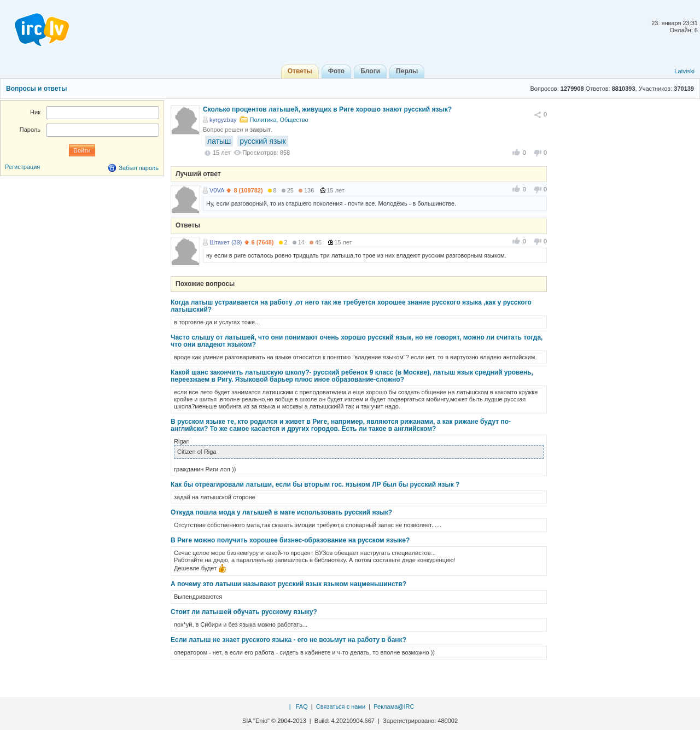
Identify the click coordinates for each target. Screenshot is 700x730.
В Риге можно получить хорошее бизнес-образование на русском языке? (290, 540)
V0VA (217, 190)
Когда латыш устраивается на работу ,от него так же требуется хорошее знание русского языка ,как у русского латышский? (351, 306)
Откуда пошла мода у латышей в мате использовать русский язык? (281, 512)
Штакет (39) (226, 242)
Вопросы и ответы (36, 89)
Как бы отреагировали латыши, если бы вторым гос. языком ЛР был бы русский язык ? (315, 484)
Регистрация (22, 167)
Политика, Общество (279, 120)
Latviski (684, 71)
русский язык (262, 141)
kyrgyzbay (223, 120)
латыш (219, 141)
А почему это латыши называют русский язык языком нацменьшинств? (288, 584)
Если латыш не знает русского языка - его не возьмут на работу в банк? (288, 640)
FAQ (302, 706)
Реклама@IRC (394, 706)
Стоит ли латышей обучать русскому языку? (244, 612)
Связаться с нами (341, 706)
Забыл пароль (139, 168)
